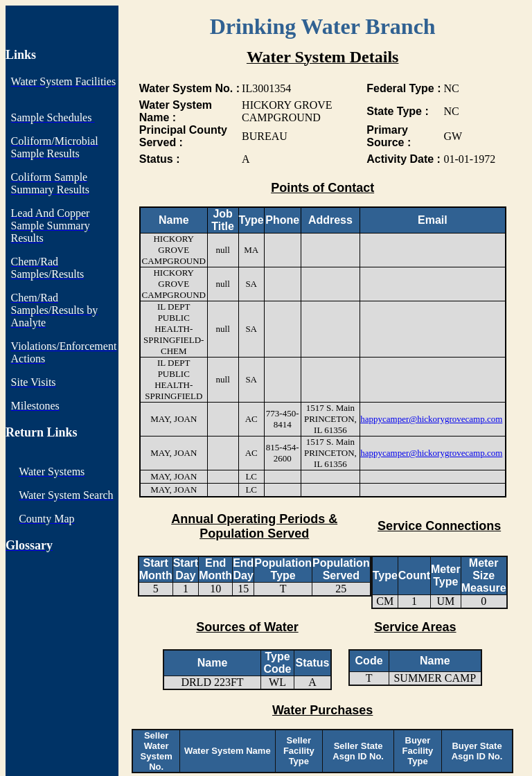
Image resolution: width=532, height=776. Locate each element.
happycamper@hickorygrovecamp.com (431, 419)
